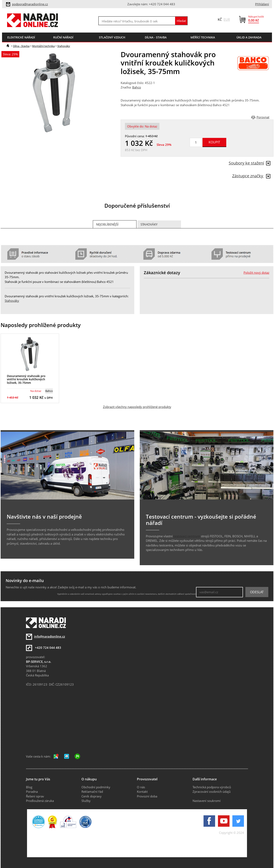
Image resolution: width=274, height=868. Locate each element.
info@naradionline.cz (50, 636)
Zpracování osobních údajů (212, 792)
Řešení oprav (35, 796)
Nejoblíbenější (107, 224)
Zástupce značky (251, 176)
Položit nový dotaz (256, 273)
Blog (29, 787)
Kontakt (142, 792)
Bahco (137, 87)
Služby (86, 801)
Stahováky (64, 46)
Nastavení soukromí (207, 801)
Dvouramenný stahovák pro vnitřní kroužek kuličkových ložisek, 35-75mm (26, 379)
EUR (227, 20)
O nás (141, 787)
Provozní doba (147, 796)
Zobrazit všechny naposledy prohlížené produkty (137, 407)
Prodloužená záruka (40, 801)
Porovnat (263, 117)
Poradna (32, 792)
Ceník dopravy (92, 796)
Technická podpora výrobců (212, 787)
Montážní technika (43, 46)
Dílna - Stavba (21, 46)
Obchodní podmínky (96, 787)
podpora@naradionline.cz (30, 4)
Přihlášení (262, 4)
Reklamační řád (92, 792)
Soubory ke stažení (250, 163)
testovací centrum (187, 536)
